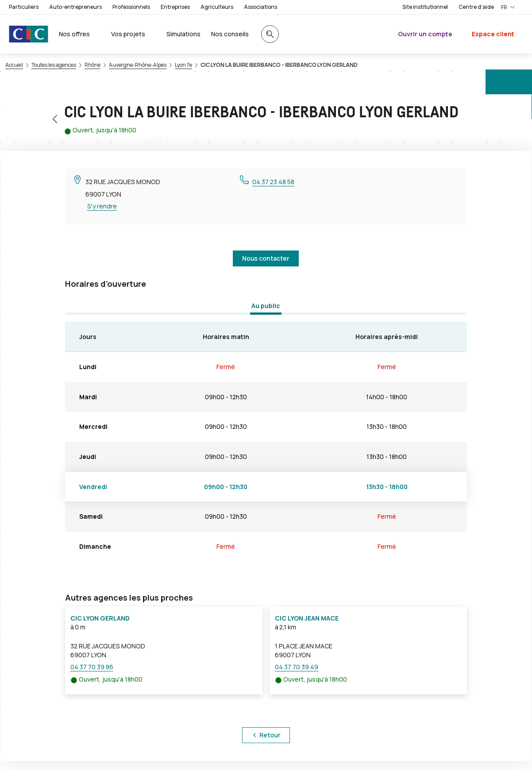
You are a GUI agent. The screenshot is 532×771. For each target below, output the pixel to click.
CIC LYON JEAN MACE (307, 618)
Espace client (493, 34)
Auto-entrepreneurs (75, 7)
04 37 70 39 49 (297, 667)
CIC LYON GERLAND (100, 618)
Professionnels (131, 7)
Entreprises (175, 7)
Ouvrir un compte (425, 34)
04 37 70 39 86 (92, 667)
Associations (260, 7)
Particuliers (24, 7)
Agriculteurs (217, 7)
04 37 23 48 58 (273, 182)
